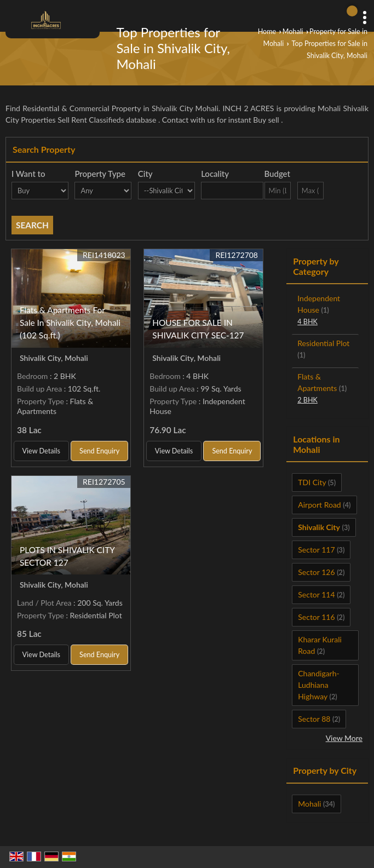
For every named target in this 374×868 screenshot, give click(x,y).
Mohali (293, 31)
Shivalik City (319, 527)
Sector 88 (314, 719)
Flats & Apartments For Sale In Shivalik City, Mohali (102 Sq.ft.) (70, 323)
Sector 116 (316, 617)
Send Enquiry (99, 451)
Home (267, 31)
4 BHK (307, 322)
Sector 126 (316, 572)
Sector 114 (316, 594)
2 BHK (307, 400)
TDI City (312, 482)
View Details (41, 451)
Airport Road (319, 505)
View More (344, 738)
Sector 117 (316, 550)
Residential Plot (323, 343)
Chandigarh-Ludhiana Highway (318, 685)
